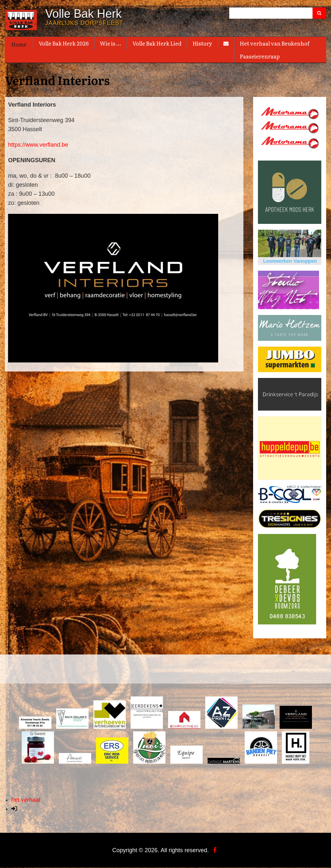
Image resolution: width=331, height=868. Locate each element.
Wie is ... (111, 43)
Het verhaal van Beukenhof (275, 43)
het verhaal (26, 800)
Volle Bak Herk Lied (157, 43)
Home (19, 44)
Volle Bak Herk (83, 14)
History (202, 43)
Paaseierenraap (260, 56)
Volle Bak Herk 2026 (64, 43)
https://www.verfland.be (38, 145)
